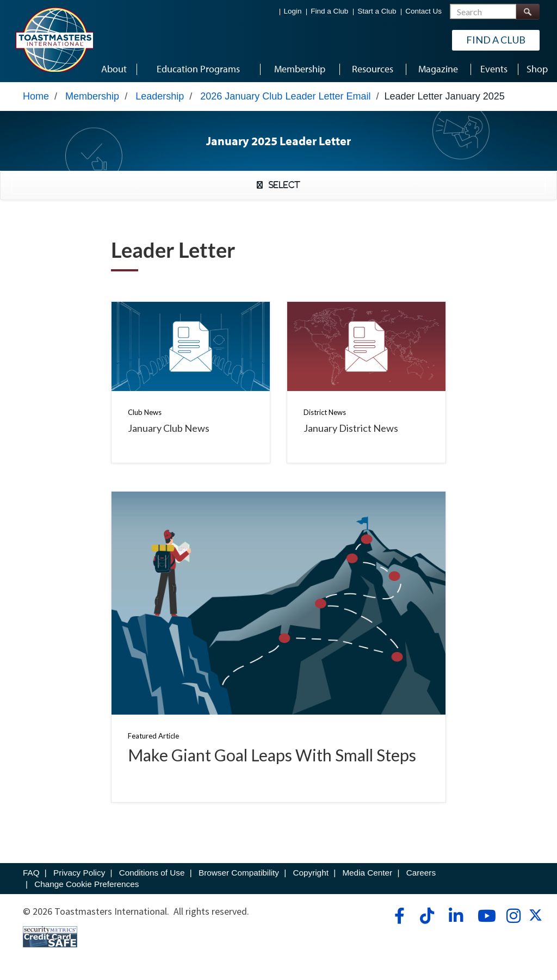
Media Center (367, 873)
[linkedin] (456, 916)
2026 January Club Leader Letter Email (285, 96)
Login (293, 11)
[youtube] (484, 916)
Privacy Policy (79, 873)
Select (281, 185)
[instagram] (513, 916)
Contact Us (423, 11)
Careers (421, 873)
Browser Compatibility (239, 873)
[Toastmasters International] (54, 39)
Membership (92, 96)
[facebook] (398, 916)
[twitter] (536, 918)
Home (36, 96)
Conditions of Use (152, 873)
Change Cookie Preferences (86, 884)
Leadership (160, 96)
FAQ (31, 873)
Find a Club (329, 11)
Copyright (310, 873)
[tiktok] (427, 916)
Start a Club (377, 11)
